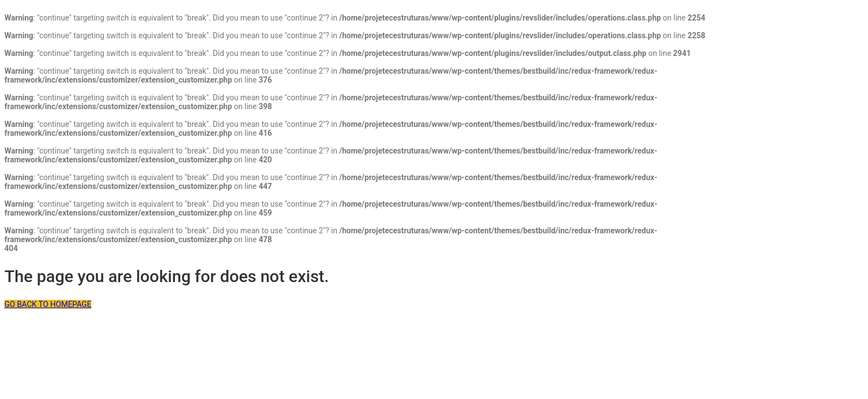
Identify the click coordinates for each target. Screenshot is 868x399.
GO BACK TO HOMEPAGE (48, 304)
